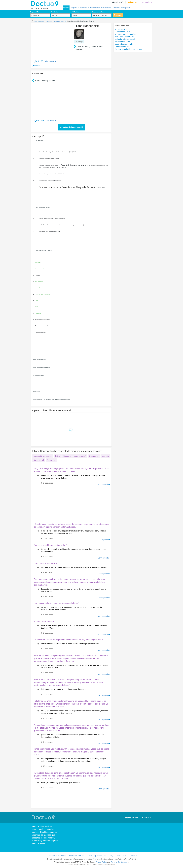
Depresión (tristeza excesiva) (75, 456)
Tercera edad (146, 817)
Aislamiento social (40, 269)
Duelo (37, 301)
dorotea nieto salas (122, 42)
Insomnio (105, 456)
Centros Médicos (94, 8)
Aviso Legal (121, 856)
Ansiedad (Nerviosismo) (43, 456)
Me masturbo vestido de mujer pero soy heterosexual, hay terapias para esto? (68, 640)
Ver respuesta (103, 484)
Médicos (66, 8)
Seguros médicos (98, 12)
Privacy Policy (101, 862)
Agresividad (38, 263)
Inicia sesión (119, 2)
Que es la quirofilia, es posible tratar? (50, 545)
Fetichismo (51, 460)
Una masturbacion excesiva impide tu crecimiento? (56, 603)
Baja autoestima (39, 282)
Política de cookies (77, 856)
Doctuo (45, 4)
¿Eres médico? (146, 2)
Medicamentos (106, 8)
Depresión (38, 288)
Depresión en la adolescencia (43, 294)
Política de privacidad (57, 856)
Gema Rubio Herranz (123, 47)
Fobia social (38, 313)
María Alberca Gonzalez (124, 44)
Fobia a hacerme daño (44, 622)
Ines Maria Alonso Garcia (125, 37)
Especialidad (35, 12)
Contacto (133, 856)
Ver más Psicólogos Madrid (71, 127)
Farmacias (116, 8)
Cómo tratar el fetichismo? (45, 563)
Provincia (54, 12)
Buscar (119, 15)
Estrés (37, 307)
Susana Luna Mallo (122, 32)
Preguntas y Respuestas (79, 8)
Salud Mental (39, 460)
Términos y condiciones (97, 856)
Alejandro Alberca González (126, 39)
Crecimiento (94, 456)
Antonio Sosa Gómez (123, 29)
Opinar (37, 66)
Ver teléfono (51, 61)
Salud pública (126, 8)
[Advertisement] (51, 40)
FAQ (111, 856)
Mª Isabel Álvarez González (126, 34)
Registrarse (132, 2)
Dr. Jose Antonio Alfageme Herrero (128, 49)
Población (75, 12)
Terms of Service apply (119, 862)
